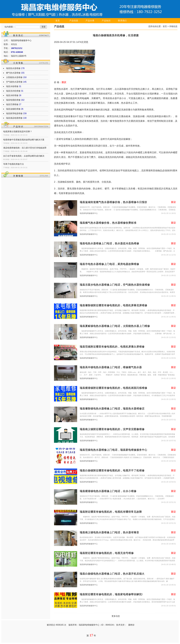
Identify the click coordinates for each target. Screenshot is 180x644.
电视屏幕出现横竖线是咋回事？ (18, 132)
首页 (58, 21)
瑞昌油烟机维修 (13, 109)
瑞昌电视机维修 (13, 100)
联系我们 (122, 21)
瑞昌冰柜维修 (12, 95)
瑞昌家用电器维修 (14, 113)
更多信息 (116, 616)
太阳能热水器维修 (14, 77)
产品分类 (90, 21)
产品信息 (74, 21)
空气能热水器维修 (14, 82)
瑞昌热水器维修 (13, 68)
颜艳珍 (131, 625)
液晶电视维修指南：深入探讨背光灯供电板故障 (25, 148)
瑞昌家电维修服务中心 (89, 213)
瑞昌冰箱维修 (12, 86)
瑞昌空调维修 (12, 104)
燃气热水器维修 (13, 73)
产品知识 (106, 21)
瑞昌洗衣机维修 (13, 91)
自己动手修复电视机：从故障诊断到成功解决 (24, 156)
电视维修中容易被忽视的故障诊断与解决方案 (24, 140)
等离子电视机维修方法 (13, 164)
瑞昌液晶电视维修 (14, 118)
